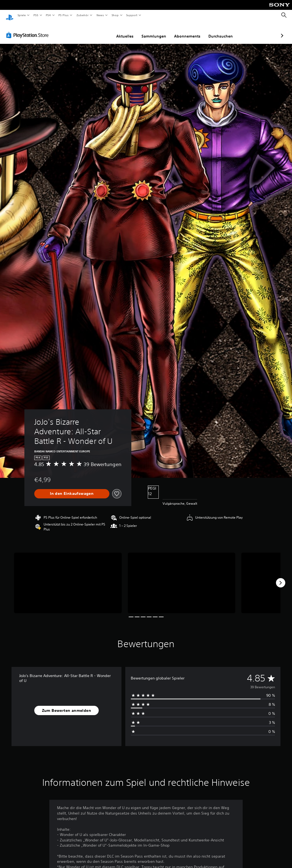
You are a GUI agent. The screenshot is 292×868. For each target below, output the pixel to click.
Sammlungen (125, 31)
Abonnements (158, 31)
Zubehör (83, 15)
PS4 (49, 15)
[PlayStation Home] (10, 15)
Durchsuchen (192, 31)
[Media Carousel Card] (68, 578)
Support (132, 15)
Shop (115, 15)
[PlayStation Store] (29, 30)
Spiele (22, 15)
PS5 (36, 15)
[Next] (280, 578)
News (100, 15)
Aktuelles (96, 31)
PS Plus (64, 15)
